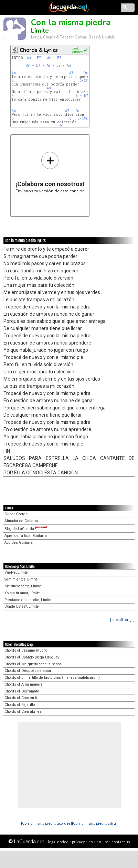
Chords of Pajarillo (20, 705)
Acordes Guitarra (19, 543)
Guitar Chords (16, 514)
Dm (86, 73)
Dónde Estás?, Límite (22, 606)
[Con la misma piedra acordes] (46, 823)
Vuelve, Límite (16, 572)
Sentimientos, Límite (21, 579)
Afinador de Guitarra (21, 521)
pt (106, 842)
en (99, 842)
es (91, 842)
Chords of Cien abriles (23, 712)
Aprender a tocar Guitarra (26, 536)
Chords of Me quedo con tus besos (33, 664)
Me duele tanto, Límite (23, 586)
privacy (78, 842)
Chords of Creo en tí (21, 698)
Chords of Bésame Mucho (26, 650)
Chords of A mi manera (24, 684)
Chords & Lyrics (39, 50)
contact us (121, 842)
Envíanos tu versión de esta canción (50, 172)
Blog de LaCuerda (26, 529)
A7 (71, 73)
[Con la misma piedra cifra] (95, 823)
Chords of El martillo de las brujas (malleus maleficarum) (52, 678)
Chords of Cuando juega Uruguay (32, 657)
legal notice (58, 842)
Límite (40, 31)
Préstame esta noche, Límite (28, 600)
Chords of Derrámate (22, 691)
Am (29, 58)
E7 (39, 58)
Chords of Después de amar (28, 671)
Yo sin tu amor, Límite (22, 593)
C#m (87, 81)
